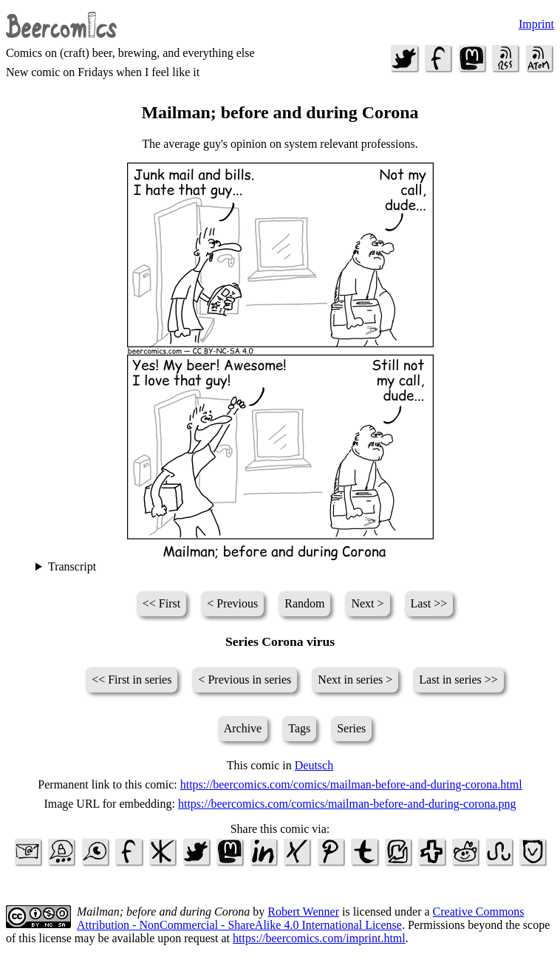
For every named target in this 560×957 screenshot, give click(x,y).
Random (304, 603)
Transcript (72, 566)
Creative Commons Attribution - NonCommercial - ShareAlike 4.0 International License (301, 918)
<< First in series (132, 680)
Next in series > (355, 680)
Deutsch (314, 765)
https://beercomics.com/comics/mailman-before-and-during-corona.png (347, 804)
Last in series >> (458, 680)
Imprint (536, 24)
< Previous (232, 603)
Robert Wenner (303, 912)
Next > (367, 603)
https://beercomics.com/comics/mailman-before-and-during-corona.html (351, 784)
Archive (243, 728)
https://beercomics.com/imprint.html (319, 938)
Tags (299, 728)
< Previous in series (245, 680)
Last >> (429, 603)
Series (351, 728)
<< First (161, 603)
